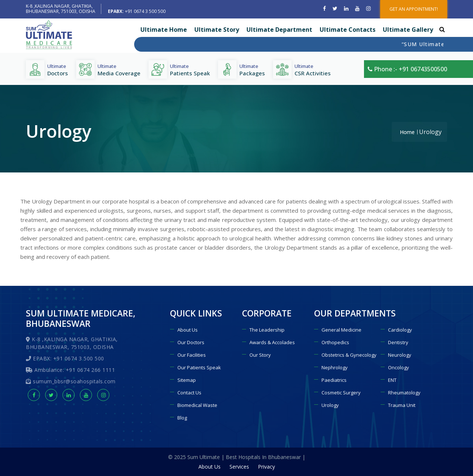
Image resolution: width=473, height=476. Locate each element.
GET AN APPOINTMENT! (414, 9)
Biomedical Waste (197, 405)
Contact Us (189, 393)
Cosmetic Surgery (341, 393)
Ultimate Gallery (408, 30)
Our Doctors (191, 342)
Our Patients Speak (199, 367)
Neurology (400, 355)
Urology (330, 405)
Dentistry (398, 342)
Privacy (266, 467)
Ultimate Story (217, 30)
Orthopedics (335, 342)
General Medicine (341, 330)
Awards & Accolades (272, 342)
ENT (392, 380)
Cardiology (400, 330)
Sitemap (187, 380)
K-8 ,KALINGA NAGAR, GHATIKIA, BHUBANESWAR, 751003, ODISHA (61, 9)
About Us (188, 330)
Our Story (260, 355)
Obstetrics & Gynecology (349, 355)
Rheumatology (404, 393)
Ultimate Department (279, 30)
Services (239, 467)
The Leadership (267, 330)
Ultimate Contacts (348, 30)
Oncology (399, 367)
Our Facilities (192, 355)
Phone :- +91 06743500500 (407, 69)
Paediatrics (334, 380)
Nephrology (335, 367)
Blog (182, 418)
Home (407, 132)
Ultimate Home (164, 30)
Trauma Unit (402, 405)
